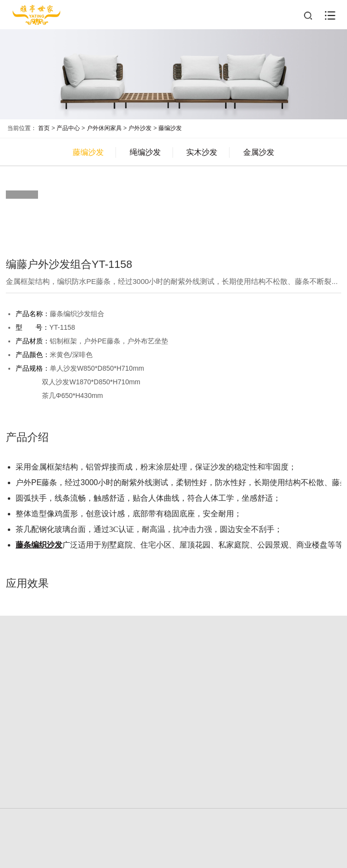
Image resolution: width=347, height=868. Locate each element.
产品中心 (68, 128)
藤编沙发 (170, 128)
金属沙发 (259, 152)
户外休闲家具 (104, 128)
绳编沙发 (145, 152)
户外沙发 (140, 128)
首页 (44, 128)
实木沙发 (202, 152)
